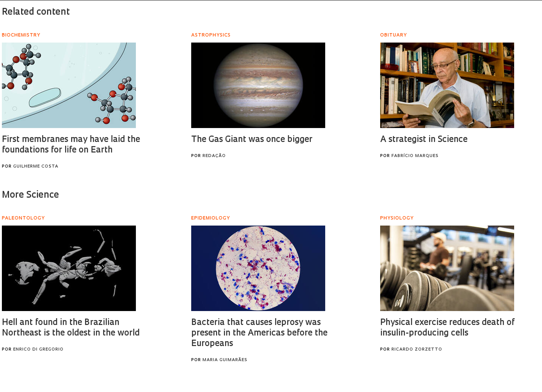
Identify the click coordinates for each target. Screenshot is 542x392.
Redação (214, 156)
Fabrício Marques (415, 156)
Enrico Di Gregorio (38, 350)
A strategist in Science (424, 140)
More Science (30, 195)
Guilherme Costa (36, 167)
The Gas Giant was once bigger (252, 140)
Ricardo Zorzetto (417, 350)
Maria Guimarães (225, 360)
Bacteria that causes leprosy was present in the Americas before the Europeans (259, 333)
